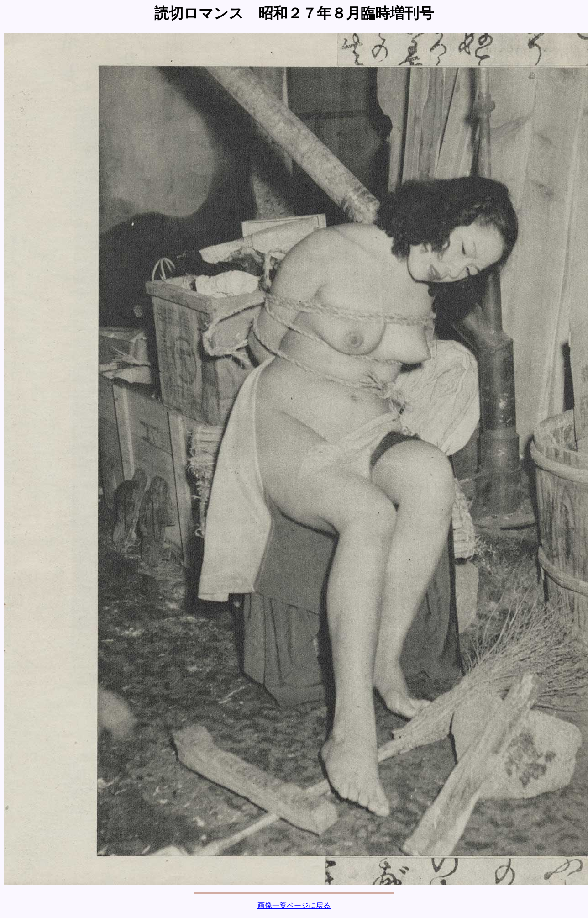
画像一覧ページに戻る (294, 905)
